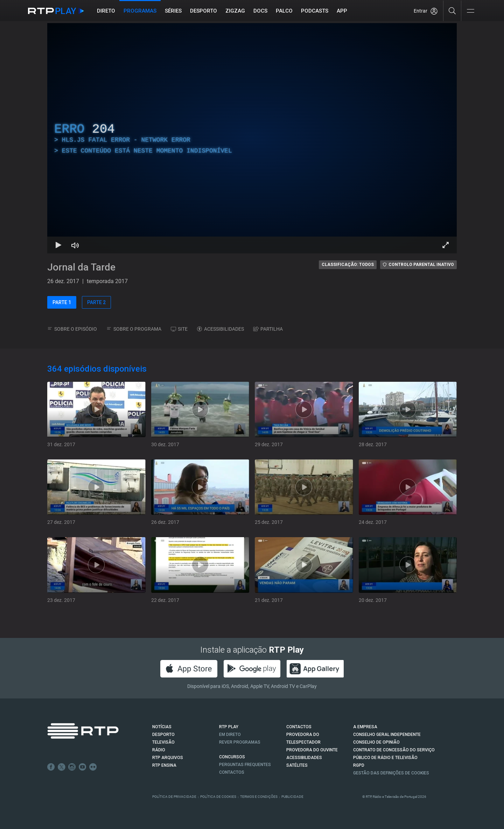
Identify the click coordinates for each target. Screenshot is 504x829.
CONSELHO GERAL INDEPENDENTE (387, 735)
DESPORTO (163, 735)
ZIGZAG (235, 11)
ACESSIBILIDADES (220, 329)
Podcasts (315, 11)
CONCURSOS (232, 757)
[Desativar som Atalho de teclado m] (75, 245)
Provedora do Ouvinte (312, 750)
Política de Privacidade (174, 797)
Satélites (297, 765)
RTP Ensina (164, 765)
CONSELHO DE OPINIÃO (376, 742)
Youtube (83, 767)
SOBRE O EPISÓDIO (72, 329)
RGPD (359, 765)
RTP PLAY (229, 727)
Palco (284, 11)
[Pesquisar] (452, 10)
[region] (252, 138)
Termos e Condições (259, 797)
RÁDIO (159, 750)
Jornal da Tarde (81, 267)
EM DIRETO (230, 735)
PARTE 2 (96, 302)
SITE (179, 329)
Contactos (232, 772)
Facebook (51, 767)
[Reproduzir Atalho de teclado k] (58, 245)
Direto (106, 11)
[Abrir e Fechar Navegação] (470, 11)
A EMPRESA (365, 727)
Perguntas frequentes (245, 765)
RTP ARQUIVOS (168, 758)
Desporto (204, 11)
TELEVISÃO (163, 742)
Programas (140, 11)
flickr (93, 767)
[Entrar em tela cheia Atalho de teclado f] (446, 245)
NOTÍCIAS (162, 727)
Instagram (72, 767)
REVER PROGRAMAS (240, 742)
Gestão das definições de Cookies (391, 773)
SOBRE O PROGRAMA (134, 329)
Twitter (62, 767)
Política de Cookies (218, 797)
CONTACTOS (299, 727)
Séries (173, 11)
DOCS (260, 11)
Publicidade (292, 797)
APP (342, 11)
